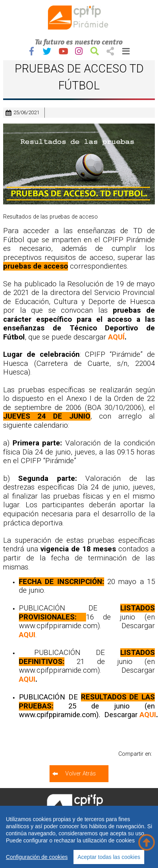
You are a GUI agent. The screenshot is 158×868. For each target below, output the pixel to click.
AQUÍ (116, 337)
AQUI (27, 635)
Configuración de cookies (37, 857)
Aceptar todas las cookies (109, 857)
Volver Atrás (81, 774)
